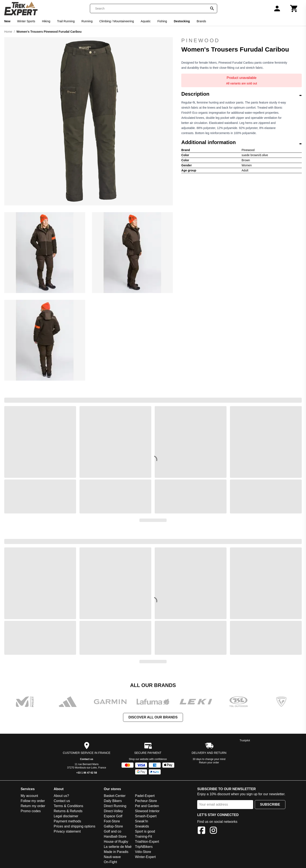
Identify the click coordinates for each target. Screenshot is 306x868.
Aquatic (146, 21)
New (7, 21)
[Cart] (294, 8)
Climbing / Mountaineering (117, 21)
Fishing (162, 21)
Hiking (46, 21)
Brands (201, 21)
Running (87, 21)
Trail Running (66, 21)
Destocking (182, 21)
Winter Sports (26, 21)
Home (8, 32)
